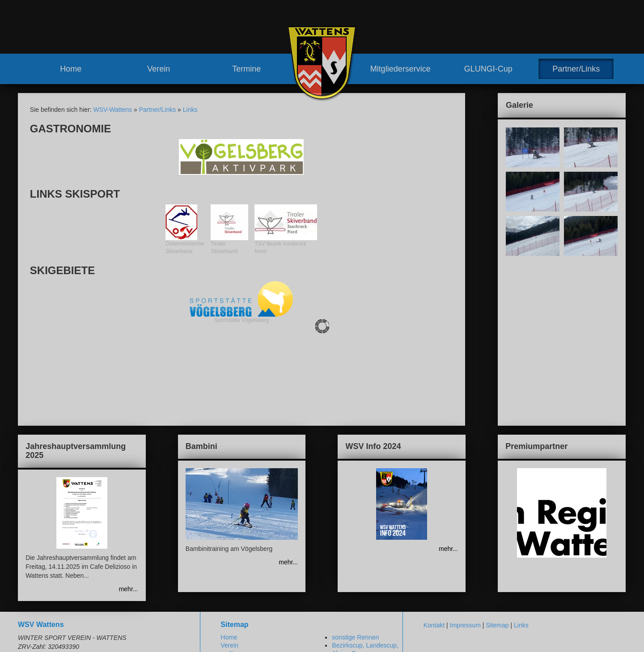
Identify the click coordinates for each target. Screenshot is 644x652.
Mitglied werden (345, 601)
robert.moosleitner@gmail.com (82, 630)
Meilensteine (247, 618)
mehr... (129, 504)
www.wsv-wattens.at (63, 639)
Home (71, 69)
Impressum (465, 541)
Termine (246, 69)
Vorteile (333, 593)
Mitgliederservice (400, 69)
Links (190, 110)
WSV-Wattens (112, 110)
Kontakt (434, 541)
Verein (159, 69)
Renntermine (247, 634)
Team (237, 577)
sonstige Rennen (355, 552)
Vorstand (251, 585)
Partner (333, 626)
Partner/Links (576, 69)
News (237, 569)
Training (334, 577)
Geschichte (245, 609)
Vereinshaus (256, 601)
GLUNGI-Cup (488, 69)
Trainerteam (255, 593)
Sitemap (497, 541)
